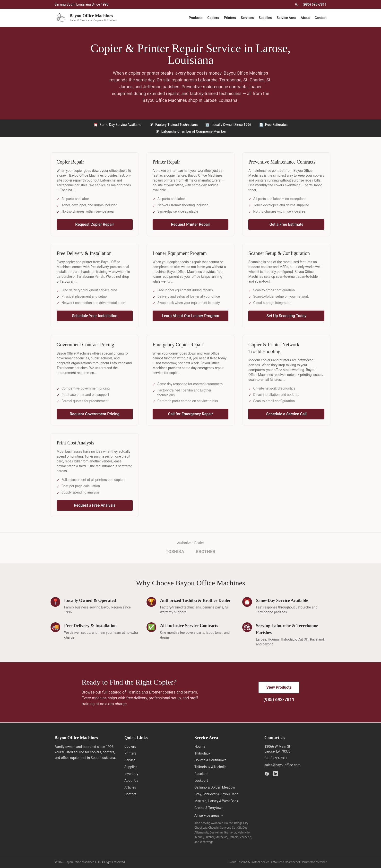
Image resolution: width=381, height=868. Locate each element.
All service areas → (209, 816)
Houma (200, 746)
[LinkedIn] (276, 774)
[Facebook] (267, 774)
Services (247, 18)
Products (196, 18)
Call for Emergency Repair (190, 414)
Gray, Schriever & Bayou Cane (216, 794)
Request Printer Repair (190, 224)
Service (130, 760)
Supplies (265, 18)
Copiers (213, 18)
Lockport (201, 781)
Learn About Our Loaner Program (190, 316)
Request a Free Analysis (95, 505)
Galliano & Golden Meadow (215, 787)
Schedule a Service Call (286, 414)
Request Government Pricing (95, 414)
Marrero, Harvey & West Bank (216, 801)
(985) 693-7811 (315, 4)
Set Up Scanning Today (286, 316)
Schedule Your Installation (95, 316)
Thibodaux (202, 753)
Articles (130, 787)
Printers (230, 18)
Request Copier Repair (95, 224)
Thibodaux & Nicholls (210, 767)
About (305, 18)
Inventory (131, 774)
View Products (279, 687)
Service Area (286, 18)
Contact (321, 18)
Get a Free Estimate (286, 224)
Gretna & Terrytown (209, 808)
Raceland (201, 774)
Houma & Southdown (210, 760)
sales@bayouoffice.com (282, 765)
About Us (131, 781)
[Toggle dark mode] (297, 4)
